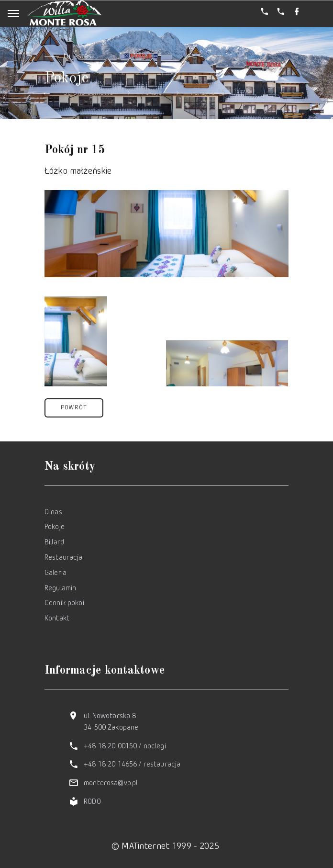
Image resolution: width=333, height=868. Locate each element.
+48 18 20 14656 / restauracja (132, 765)
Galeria (55, 573)
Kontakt (57, 619)
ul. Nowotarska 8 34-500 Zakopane (111, 722)
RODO (92, 802)
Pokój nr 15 (208, 93)
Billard (54, 543)
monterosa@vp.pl (111, 783)
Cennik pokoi (64, 603)
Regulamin (60, 589)
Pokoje (152, 93)
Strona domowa (89, 93)
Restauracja (64, 558)
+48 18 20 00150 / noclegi (125, 747)
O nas (53, 513)
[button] (74, 408)
